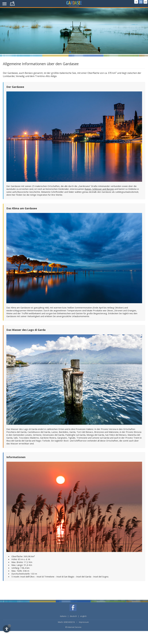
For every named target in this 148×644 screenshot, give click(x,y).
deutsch (73, 616)
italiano (63, 616)
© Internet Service (73, 627)
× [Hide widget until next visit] (9, 626)
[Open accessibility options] (7, 629)
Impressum (84, 622)
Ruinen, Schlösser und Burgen (99, 189)
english (83, 616)
